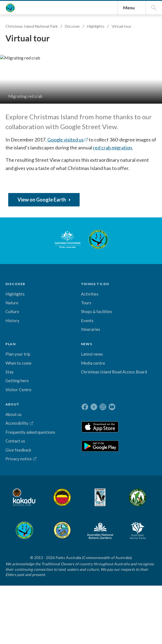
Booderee (66, 575)
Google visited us (94, 264)
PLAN (63, 433)
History (15, 472)
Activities (42, 448)
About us (110, 445)
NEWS (84, 433)
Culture (15, 463)
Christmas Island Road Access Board (87, 487)
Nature (15, 454)
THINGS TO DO (41, 434)
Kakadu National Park (23, 575)
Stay (62, 487)
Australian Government (23, 391)
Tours (39, 457)
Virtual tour (124, 116)
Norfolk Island (84, 575)
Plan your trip (63, 451)
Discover (75, 116)
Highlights (99, 116)
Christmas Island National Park (18, 51)
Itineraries (43, 490)
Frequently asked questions (112, 475)
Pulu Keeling (127, 575)
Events (40, 481)
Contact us (112, 490)
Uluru (48, 575)
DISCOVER (18, 433)
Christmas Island (105, 575)
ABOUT (109, 433)
